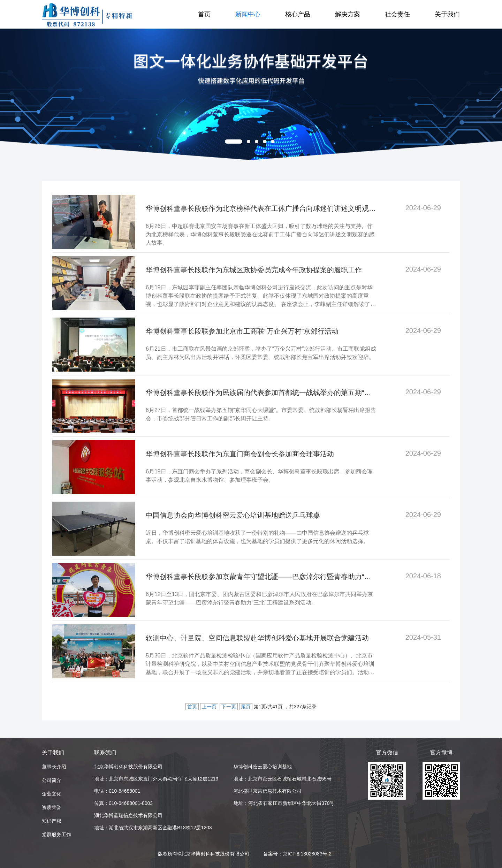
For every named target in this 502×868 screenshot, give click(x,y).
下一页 (229, 707)
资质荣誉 (52, 807)
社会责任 (397, 14)
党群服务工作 (56, 835)
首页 (204, 14)
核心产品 (298, 14)
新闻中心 (248, 14)
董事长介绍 (54, 767)
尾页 (246, 707)
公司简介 (52, 780)
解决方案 (348, 14)
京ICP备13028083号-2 (307, 854)
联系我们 (105, 752)
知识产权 (52, 821)
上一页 (209, 707)
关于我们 (447, 14)
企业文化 (52, 794)
